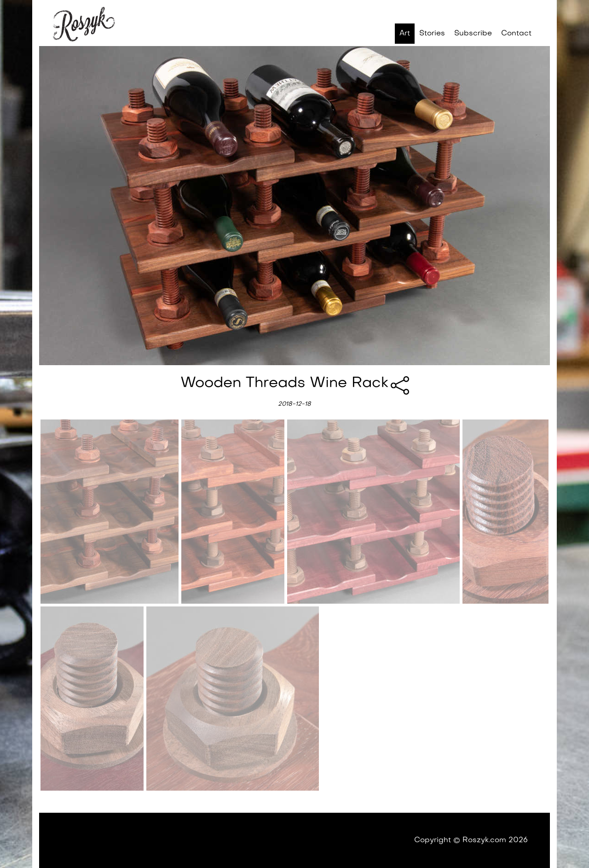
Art (405, 34)
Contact (516, 34)
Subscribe (473, 34)
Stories (432, 34)
